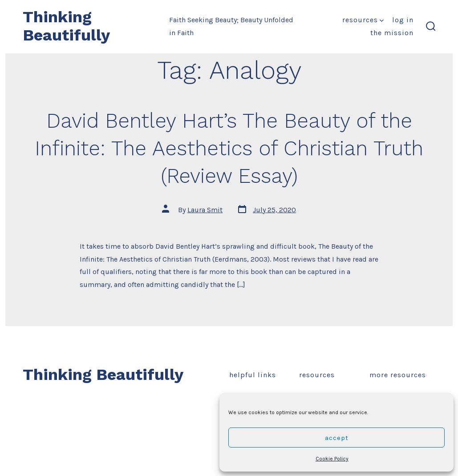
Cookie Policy (332, 459)
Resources (363, 20)
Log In (403, 20)
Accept (337, 438)
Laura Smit (205, 210)
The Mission (392, 33)
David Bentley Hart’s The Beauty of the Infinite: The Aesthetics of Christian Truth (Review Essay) (229, 148)
